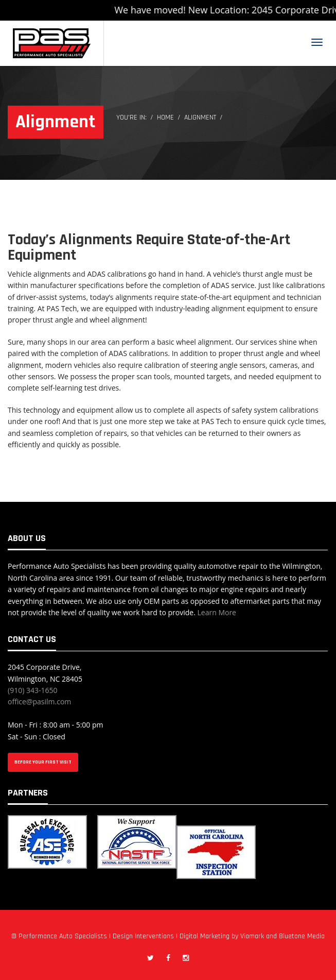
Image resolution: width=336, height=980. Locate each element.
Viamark (252, 936)
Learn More (217, 612)
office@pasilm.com (39, 702)
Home (165, 117)
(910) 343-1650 (32, 690)
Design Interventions (143, 936)
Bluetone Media (302, 936)
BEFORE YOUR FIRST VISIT (43, 762)
